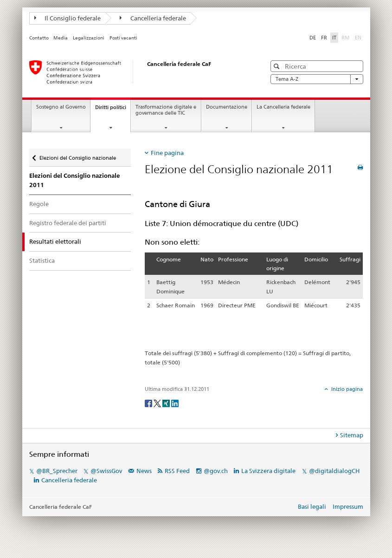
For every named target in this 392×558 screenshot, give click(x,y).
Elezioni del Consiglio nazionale (78, 158)
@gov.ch (216, 471)
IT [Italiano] (334, 38)
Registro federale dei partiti (68, 223)
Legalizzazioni (89, 38)
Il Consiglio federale (68, 18)
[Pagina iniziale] (138, 72)
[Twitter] (158, 403)
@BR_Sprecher (57, 471)
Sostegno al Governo (61, 107)
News (144, 471)
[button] (278, 66)
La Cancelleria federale (283, 107)
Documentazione (227, 107)
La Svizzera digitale (268, 471)
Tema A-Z (317, 79)
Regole (39, 204)
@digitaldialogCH (334, 471)
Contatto (39, 38)
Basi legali (312, 506)
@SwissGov (106, 471)
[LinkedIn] (175, 403)
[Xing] (167, 403)
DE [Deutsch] (313, 38)
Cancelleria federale (153, 18)
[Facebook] (149, 403)
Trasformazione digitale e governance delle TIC (166, 110)
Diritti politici (113, 110)
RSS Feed (177, 471)
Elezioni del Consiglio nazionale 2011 (74, 180)
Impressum (348, 506)
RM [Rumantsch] (346, 38)
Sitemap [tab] (352, 435)
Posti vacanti (123, 38)
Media (61, 38)
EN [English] (358, 38)
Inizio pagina (346, 389)
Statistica (42, 260)
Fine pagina (167, 153)
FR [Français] (324, 38)
